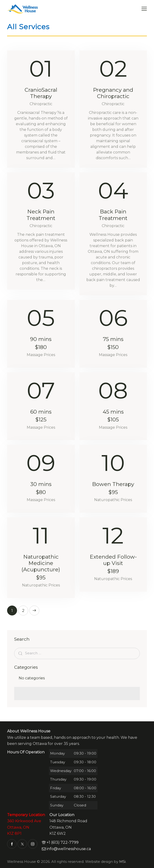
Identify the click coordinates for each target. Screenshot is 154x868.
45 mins (113, 416)
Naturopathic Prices (113, 500)
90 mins (41, 343)
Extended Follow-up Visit (113, 564)
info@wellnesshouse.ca (66, 849)
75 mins (113, 343)
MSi (122, 862)
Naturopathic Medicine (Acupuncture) (41, 567)
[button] (144, 9)
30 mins (41, 488)
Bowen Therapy (113, 488)
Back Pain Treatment (113, 215)
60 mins (41, 416)
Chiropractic (41, 104)
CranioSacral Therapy (41, 93)
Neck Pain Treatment (41, 215)
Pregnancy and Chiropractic (113, 93)
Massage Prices (41, 355)
